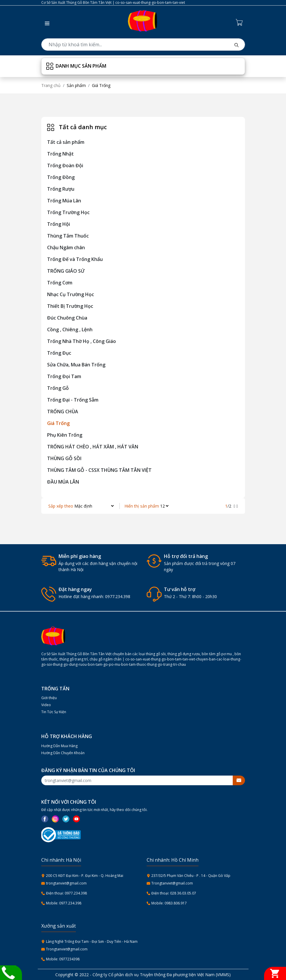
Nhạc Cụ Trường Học (71, 294)
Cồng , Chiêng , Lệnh (70, 329)
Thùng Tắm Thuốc (68, 236)
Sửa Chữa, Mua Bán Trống (76, 365)
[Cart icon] (240, 22)
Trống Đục (59, 353)
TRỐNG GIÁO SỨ (66, 271)
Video (46, 705)
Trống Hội (59, 224)
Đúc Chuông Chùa (67, 318)
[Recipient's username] (137, 780)
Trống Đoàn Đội (65, 165)
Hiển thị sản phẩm (142, 506)
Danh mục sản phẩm (76, 66)
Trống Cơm (60, 283)
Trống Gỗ (58, 388)
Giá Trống (58, 423)
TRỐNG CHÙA (63, 412)
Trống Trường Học (68, 212)
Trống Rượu (61, 189)
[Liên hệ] (8, 972)
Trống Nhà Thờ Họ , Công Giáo (82, 341)
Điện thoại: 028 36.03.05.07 (174, 893)
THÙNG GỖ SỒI (64, 458)
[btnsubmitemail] (239, 780)
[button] (45, 22)
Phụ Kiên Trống (65, 435)
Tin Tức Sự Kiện (54, 712)
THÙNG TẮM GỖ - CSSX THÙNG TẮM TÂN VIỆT (99, 470)
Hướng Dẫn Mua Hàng (59, 746)
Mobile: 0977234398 (63, 959)
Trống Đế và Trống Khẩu (75, 259)
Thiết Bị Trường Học (70, 306)
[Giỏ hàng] (275, 973)
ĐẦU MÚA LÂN (63, 482)
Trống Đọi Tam (64, 376)
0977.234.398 (118, 596)
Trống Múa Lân (64, 201)
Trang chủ (51, 85)
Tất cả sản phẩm (66, 142)
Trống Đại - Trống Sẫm (73, 400)
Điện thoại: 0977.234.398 (66, 893)
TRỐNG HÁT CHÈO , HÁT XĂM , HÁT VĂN (93, 447)
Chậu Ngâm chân (66, 247)
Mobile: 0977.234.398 (64, 903)
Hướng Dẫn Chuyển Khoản (63, 753)
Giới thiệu (49, 698)
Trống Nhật (60, 154)
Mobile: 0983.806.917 (169, 903)
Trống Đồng (61, 177)
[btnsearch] (237, 45)
